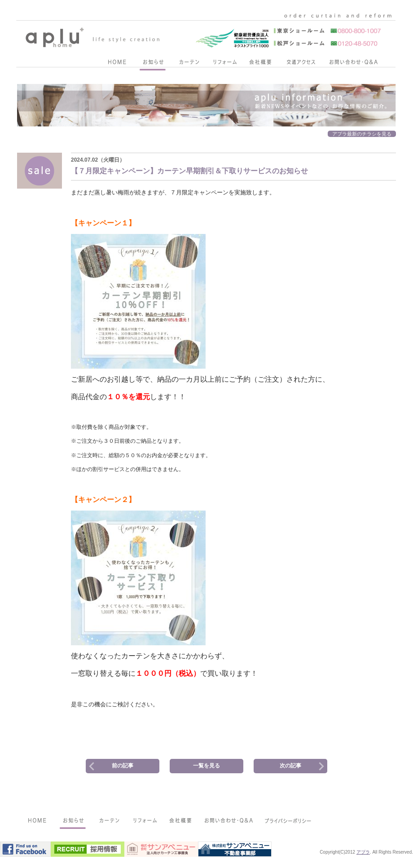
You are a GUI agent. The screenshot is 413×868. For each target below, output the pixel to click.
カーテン (189, 64)
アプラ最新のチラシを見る (362, 134)
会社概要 (260, 64)
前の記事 (123, 766)
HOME (117, 64)
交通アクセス (301, 64)
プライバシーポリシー (289, 822)
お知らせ (153, 64)
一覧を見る (206, 766)
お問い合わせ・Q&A (353, 64)
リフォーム (224, 64)
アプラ (363, 852)
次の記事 (290, 766)
